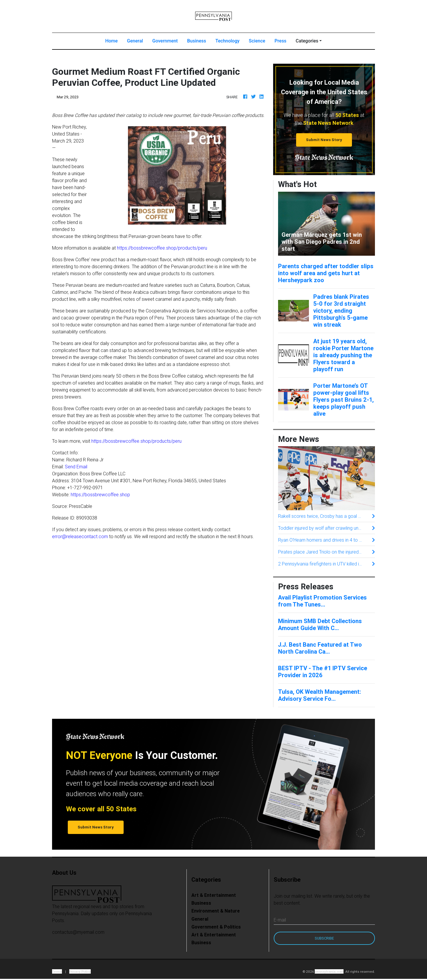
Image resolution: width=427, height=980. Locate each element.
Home (114, 40)
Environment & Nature (216, 911)
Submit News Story (324, 140)
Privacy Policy (80, 971)
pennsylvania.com (329, 971)
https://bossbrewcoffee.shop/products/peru (162, 248)
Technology (227, 41)
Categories (307, 41)
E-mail (280, 920)
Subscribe (324, 938)
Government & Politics (216, 927)
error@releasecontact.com (80, 536)
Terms (57, 971)
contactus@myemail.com (78, 932)
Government (165, 41)
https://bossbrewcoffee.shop (100, 495)
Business (196, 41)
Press (281, 41)
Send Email (76, 467)
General (135, 41)
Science (257, 41)
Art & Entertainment (214, 895)
